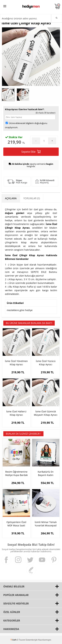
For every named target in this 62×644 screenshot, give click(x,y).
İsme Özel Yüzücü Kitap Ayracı (46, 363)
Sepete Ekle (31, 152)
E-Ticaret (21, 640)
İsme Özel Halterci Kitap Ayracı (16, 413)
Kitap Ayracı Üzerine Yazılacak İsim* (24, 109)
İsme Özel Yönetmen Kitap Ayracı (16, 363)
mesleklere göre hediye (20, 310)
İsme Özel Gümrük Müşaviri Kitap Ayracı (46, 413)
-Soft (14, 640)
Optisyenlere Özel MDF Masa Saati (16, 524)
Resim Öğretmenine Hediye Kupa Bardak (16, 473)
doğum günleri (15, 213)
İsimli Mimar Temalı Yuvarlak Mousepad (46, 524)
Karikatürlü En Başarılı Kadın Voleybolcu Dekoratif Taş (46, 473)
